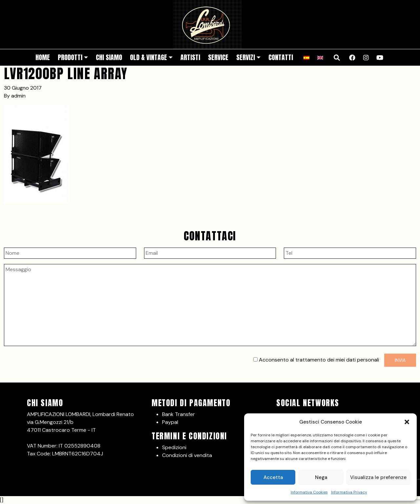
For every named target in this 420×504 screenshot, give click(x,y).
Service (218, 57)
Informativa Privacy (349, 492)
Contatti (281, 57)
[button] (407, 422)
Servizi (246, 57)
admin (18, 96)
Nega (321, 477)
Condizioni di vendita (187, 455)
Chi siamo (109, 57)
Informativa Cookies (309, 492)
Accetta (273, 477)
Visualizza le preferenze (378, 477)
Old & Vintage (148, 57)
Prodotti (70, 57)
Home (43, 57)
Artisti (190, 57)
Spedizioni (174, 447)
